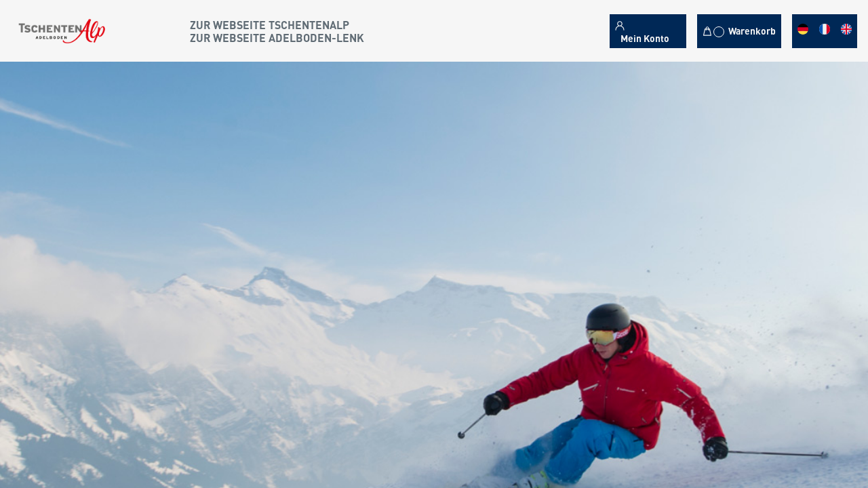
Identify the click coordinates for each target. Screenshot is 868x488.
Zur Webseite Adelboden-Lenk (277, 38)
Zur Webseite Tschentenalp (270, 25)
